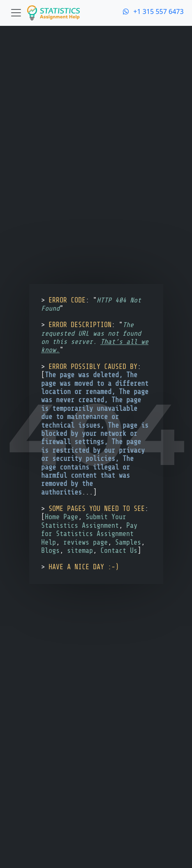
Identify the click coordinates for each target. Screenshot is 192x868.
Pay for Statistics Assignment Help (89, 534)
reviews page (86, 542)
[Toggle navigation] (16, 13)
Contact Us (119, 551)
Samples (128, 542)
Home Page (61, 517)
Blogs (50, 551)
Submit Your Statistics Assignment (84, 521)
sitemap (80, 551)
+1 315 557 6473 (154, 11)
